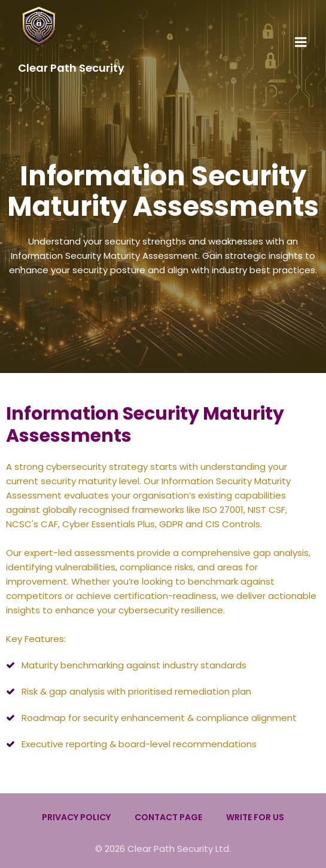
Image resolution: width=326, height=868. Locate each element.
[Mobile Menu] (301, 42)
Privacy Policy (76, 817)
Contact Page (168, 817)
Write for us (255, 817)
